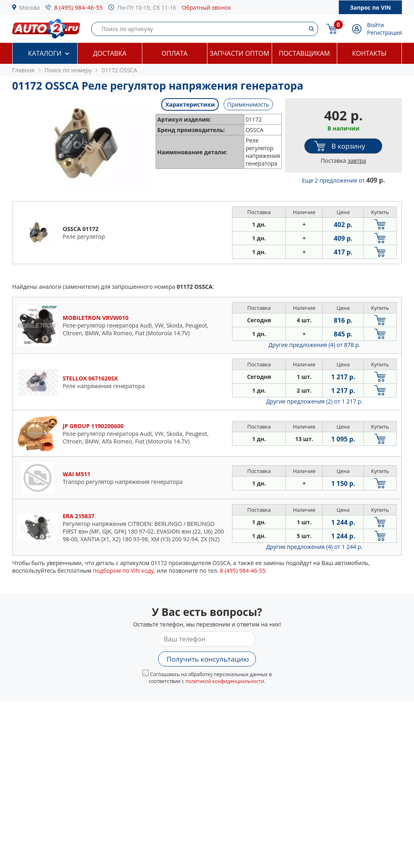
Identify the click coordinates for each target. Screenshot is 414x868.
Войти (376, 25)
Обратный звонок (206, 7)
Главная (23, 70)
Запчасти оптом (240, 53)
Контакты (369, 53)
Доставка (110, 53)
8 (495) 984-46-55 (79, 7)
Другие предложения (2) (314, 401)
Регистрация (384, 33)
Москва (30, 7)
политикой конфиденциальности (225, 681)
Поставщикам (304, 53)
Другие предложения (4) (314, 345)
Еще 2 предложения (343, 180)
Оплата (175, 53)
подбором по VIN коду (124, 571)
